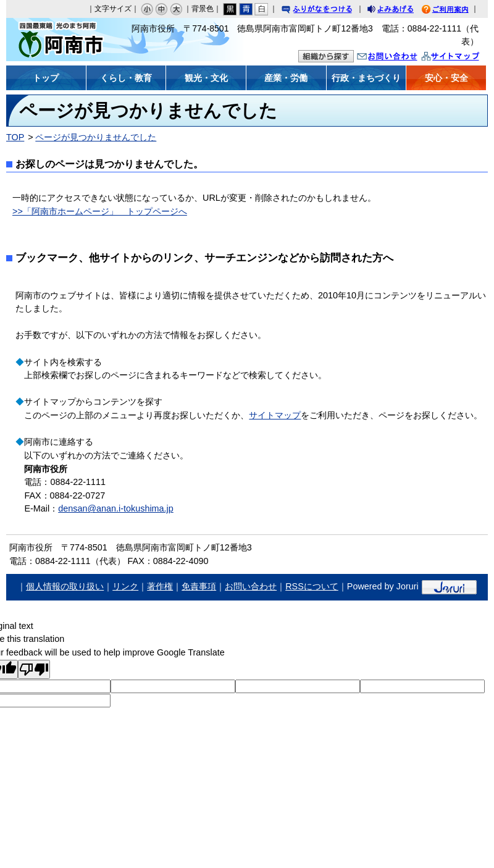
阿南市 (66, 40)
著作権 (160, 586)
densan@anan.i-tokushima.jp (116, 508)
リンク (125, 586)
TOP (15, 137)
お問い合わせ (400, 58)
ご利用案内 (454, 11)
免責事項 (199, 586)
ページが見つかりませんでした (96, 137)
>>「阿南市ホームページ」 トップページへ (100, 211)
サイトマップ (463, 58)
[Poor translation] (34, 669)
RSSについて (312, 586)
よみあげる (401, 11)
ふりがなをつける (329, 11)
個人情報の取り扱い (65, 586)
